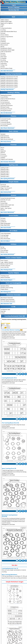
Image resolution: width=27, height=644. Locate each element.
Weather (3, 210)
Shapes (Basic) (4, 289)
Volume (3, 67)
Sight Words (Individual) (7, 139)
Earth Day (3, 249)
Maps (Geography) (6, 223)
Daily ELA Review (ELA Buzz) (8, 99)
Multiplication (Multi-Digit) (8, 50)
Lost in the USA (5, 267)
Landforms (4, 222)
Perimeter (3, 55)
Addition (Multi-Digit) (6, 21)
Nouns (2, 148)
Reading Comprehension (7, 89)
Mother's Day (4, 252)
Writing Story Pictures (6, 109)
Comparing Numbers (6, 28)
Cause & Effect (4, 97)
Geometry (3, 40)
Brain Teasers (4, 261)
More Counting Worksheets (9, 575)
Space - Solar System (6, 208)
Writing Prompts (5, 107)
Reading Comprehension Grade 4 (9, 84)
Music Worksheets (5, 239)
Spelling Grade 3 (5, 171)
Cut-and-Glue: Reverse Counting (11, 330)
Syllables (3, 158)
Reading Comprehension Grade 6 (9, 87)
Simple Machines (5, 207)
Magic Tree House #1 (6, 188)
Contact (3, 313)
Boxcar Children (5, 190)
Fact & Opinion (4, 100)
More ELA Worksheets (6, 113)
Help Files (3, 311)
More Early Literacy (6, 142)
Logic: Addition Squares (7, 262)
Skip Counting (4, 62)
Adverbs (3, 153)
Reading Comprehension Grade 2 (9, 80)
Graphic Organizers (6, 104)
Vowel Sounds (4, 121)
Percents (3, 53)
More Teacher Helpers (6, 280)
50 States (3, 218)
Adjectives (3, 151)
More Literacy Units (6, 192)
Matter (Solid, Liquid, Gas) (7, 205)
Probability (4, 58)
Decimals (3, 33)
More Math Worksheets (7, 71)
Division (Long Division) (7, 37)
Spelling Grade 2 (5, 169)
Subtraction (4, 63)
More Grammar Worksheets (8, 162)
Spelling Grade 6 (5, 176)
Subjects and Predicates (7, 159)
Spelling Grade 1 (5, 168)
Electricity (3, 202)
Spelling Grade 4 (5, 173)
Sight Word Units (5, 137)
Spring (2, 247)
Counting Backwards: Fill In (9, 378)
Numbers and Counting (7, 288)
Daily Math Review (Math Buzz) (9, 32)
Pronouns (3, 154)
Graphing (3, 42)
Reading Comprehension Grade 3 (9, 82)
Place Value (4, 57)
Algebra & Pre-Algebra (7, 23)
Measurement (4, 45)
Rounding (3, 60)
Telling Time (4, 65)
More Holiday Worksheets (7, 255)
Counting (3, 30)
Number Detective (5, 266)
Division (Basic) (5, 35)
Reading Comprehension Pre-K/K (9, 77)
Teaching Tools (5, 276)
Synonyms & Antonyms (7, 105)
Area (2, 27)
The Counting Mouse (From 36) (10, 423)
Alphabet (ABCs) (5, 286)
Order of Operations (6, 52)
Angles (2, 25)
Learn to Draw (4, 237)
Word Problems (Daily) (6, 68)
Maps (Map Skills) (5, 225)
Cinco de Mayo (4, 250)
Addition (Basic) (5, 20)
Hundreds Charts (5, 43)
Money (2, 47)
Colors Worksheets (6, 234)
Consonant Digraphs (6, 124)
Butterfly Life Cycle (6, 200)
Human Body (4, 203)
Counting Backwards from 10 (10, 568)
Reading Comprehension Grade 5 (9, 85)
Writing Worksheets (6, 110)
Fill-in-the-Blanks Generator (8, 301)
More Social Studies (6, 228)
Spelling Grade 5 (5, 174)
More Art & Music (5, 241)
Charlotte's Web (5, 186)
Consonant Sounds (6, 119)
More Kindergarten (6, 292)
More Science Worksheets (7, 212)
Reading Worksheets (6, 95)
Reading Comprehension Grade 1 (9, 79)
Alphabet (3, 134)
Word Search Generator (7, 298)
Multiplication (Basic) (6, 48)
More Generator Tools (6, 304)
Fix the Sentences (5, 102)
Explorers (3, 220)
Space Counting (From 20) (9, 468)
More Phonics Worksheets (7, 128)
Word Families (4, 126)
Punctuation (4, 156)
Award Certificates (5, 277)
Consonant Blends (5, 122)
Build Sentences (5, 136)
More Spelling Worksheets (8, 179)
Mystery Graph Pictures (7, 264)
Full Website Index (5, 310)
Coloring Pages (5, 235)
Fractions (3, 38)
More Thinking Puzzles (7, 270)
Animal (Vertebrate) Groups (8, 198)
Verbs (2, 149)
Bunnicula (3, 185)
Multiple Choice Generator (8, 299)
